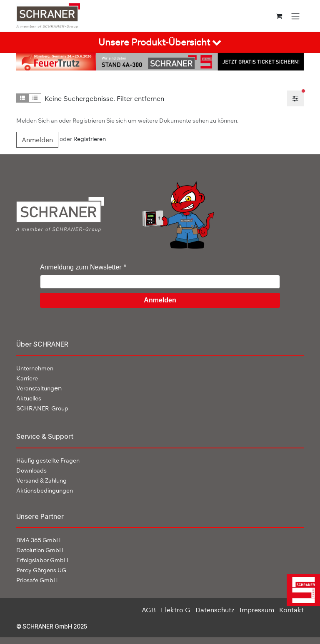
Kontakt (291, 610)
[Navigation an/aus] (295, 16)
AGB (149, 610)
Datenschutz (215, 610)
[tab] (160, 42)
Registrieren (90, 139)
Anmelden (37, 140)
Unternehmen (35, 368)
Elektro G (176, 610)
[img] (300, 590)
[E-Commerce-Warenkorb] (279, 16)
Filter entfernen (140, 98)
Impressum (257, 610)
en (39, 388)
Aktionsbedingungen (45, 491)
